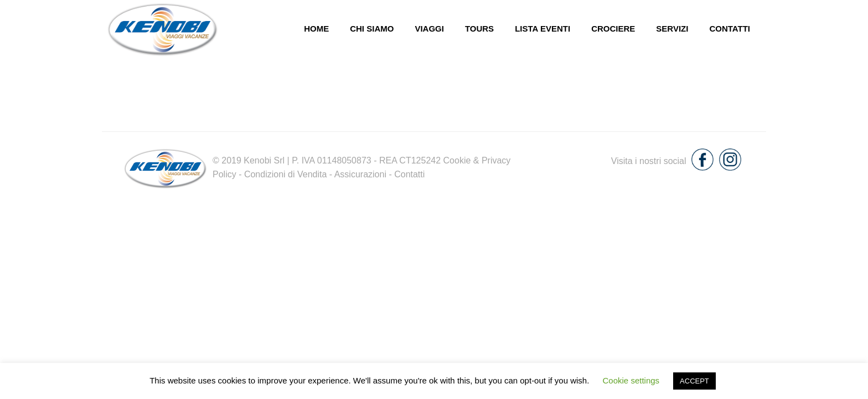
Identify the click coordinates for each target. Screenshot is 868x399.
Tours (479, 29)
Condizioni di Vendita (285, 174)
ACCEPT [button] (694, 381)
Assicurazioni (360, 174)
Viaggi (429, 29)
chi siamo (372, 29)
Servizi (672, 29)
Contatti (730, 29)
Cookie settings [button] (631, 380)
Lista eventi (542, 29)
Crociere (613, 29)
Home (316, 29)
